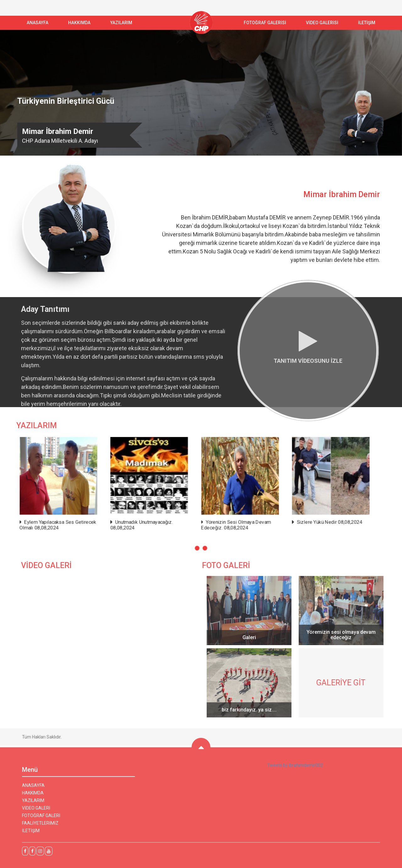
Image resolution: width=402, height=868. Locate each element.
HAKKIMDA (33, 796)
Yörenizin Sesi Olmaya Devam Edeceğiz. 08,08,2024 (233, 522)
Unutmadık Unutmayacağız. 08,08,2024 (147, 522)
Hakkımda (79, 23)
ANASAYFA (38, 23)
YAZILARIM (121, 23)
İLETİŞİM (367, 23)
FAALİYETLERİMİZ (40, 826)
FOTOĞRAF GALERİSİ (265, 23)
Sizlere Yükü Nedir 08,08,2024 (318, 520)
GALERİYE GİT (344, 683)
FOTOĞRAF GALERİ (41, 818)
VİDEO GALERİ (36, 811)
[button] (197, 543)
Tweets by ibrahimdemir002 (295, 768)
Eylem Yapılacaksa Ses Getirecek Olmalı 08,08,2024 (71, 522)
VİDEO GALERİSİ (322, 23)
